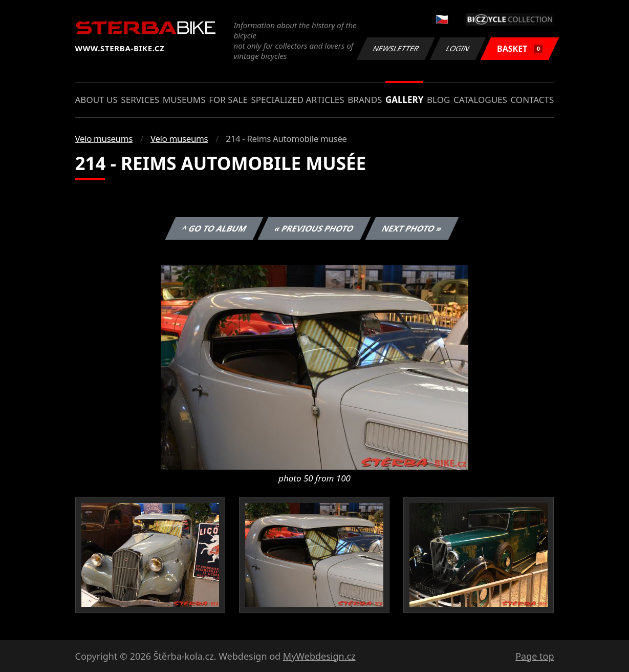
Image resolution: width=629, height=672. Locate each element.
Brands (365, 100)
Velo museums (104, 139)
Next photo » (412, 228)
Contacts (532, 100)
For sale (228, 100)
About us (96, 100)
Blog (438, 100)
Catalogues (480, 100)
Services (140, 100)
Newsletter (396, 48)
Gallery (404, 100)
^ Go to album (214, 228)
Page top (535, 656)
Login (458, 48)
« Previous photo (314, 228)
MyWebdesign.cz (319, 656)
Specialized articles (297, 100)
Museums (184, 100)
